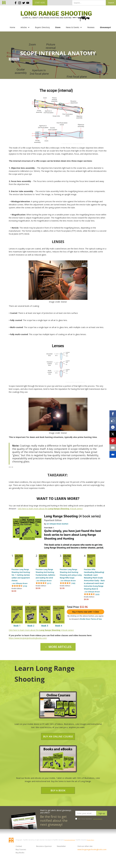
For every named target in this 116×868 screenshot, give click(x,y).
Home (12, 27)
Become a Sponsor (44, 846)
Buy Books (20, 853)
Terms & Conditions (70, 840)
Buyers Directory (42, 27)
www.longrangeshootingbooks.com (86, 849)
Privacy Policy (90, 840)
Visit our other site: (85, 846)
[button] (25, 27)
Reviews (91, 27)
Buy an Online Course (58, 736)
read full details (98, 819)
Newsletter (61, 846)
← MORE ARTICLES (58, 647)
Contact (19, 846)
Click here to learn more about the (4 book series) (41, 630)
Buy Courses (21, 849)
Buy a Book (58, 790)
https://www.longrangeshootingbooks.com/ (28, 638)
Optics (14, 59)
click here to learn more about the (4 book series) (50, 509)
